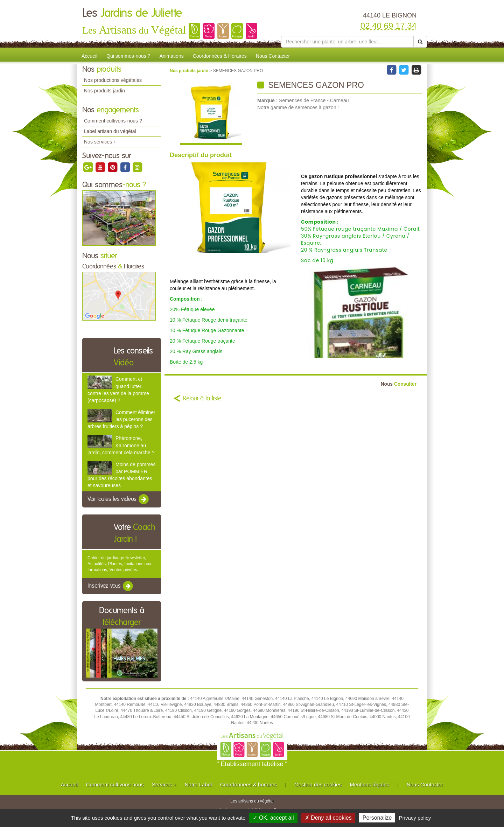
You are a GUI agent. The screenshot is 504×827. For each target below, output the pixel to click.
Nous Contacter (273, 56)
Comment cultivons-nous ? (113, 121)
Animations (171, 56)
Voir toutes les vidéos (119, 499)
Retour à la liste (202, 399)
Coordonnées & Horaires (220, 56)
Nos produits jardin (104, 91)
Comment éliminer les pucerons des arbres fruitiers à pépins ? (121, 419)
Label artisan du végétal (110, 131)
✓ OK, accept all (273, 818)
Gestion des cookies (318, 784)
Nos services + (100, 142)
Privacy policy (415, 818)
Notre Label (198, 784)
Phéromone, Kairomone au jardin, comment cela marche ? (121, 445)
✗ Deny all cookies (328, 818)
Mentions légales (370, 784)
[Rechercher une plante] (347, 42)
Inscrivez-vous (111, 586)
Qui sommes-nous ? (128, 56)
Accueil (89, 56)
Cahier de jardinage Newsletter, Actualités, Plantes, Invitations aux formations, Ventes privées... (119, 564)
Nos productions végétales (113, 80)
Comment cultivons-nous (115, 784)
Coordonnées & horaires (249, 784)
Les (132, 13)
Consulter (399, 384)
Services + (164, 784)
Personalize (377, 818)
